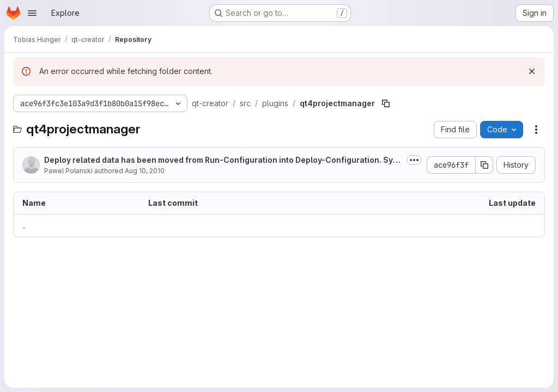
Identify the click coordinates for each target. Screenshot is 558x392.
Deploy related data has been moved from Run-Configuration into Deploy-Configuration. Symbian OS (222, 160)
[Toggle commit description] (414, 160)
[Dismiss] (532, 71)
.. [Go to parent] (24, 226)
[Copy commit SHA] (484, 165)
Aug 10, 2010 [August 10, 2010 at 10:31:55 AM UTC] (145, 171)
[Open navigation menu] (32, 13)
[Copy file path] (386, 103)
